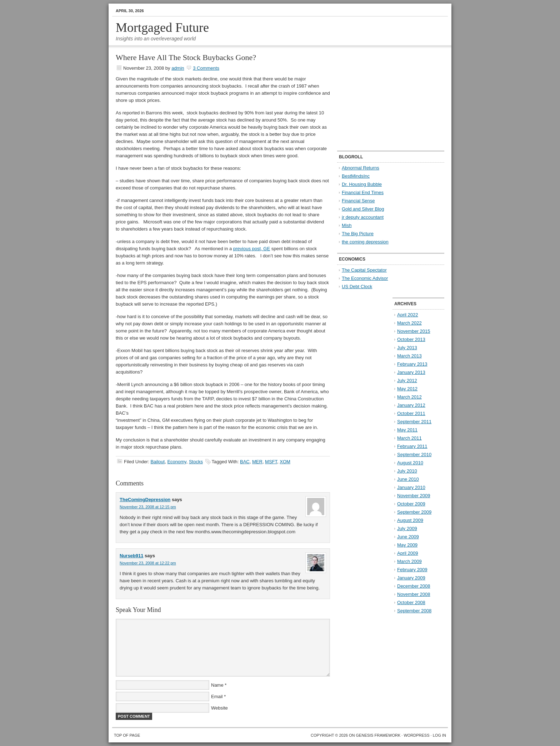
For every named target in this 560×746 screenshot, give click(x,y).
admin (178, 68)
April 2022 (408, 315)
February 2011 (412, 446)
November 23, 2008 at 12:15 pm (148, 507)
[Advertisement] (382, 99)
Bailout (157, 462)
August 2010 (410, 463)
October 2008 (411, 602)
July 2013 (407, 348)
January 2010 (411, 487)
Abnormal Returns (361, 168)
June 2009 (408, 537)
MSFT (271, 462)
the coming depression (365, 242)
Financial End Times (363, 192)
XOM (285, 462)
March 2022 (409, 323)
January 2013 (411, 372)
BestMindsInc (356, 176)
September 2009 (414, 512)
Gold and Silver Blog (363, 209)
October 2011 (411, 413)
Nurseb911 (131, 556)
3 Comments (206, 68)
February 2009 (412, 570)
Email (217, 696)
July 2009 (407, 528)
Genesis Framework (378, 735)
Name (217, 685)
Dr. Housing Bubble (362, 184)
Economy (177, 462)
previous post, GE (252, 249)
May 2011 (407, 430)
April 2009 (408, 553)
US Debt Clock (357, 286)
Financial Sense (358, 201)
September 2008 (414, 611)
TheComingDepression (145, 500)
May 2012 (407, 389)
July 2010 (407, 471)
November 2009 (414, 496)
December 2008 (414, 586)
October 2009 (411, 504)
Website (219, 708)
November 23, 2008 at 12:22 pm (148, 563)
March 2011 (409, 438)
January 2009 (411, 578)
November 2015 (414, 331)
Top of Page (127, 735)
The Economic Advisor (365, 278)
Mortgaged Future (162, 28)
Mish (347, 225)
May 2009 (407, 545)
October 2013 (411, 339)
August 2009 (410, 520)
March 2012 (409, 397)
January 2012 (411, 405)
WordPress (416, 735)
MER (257, 462)
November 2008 (414, 594)
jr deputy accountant (363, 217)
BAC (245, 462)
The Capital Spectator (364, 270)
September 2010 (414, 454)
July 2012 (407, 381)
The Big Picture (358, 234)
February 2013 (412, 364)
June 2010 (408, 479)
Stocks (196, 462)
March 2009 (409, 561)
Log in (439, 735)
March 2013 (409, 356)
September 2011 (414, 422)
